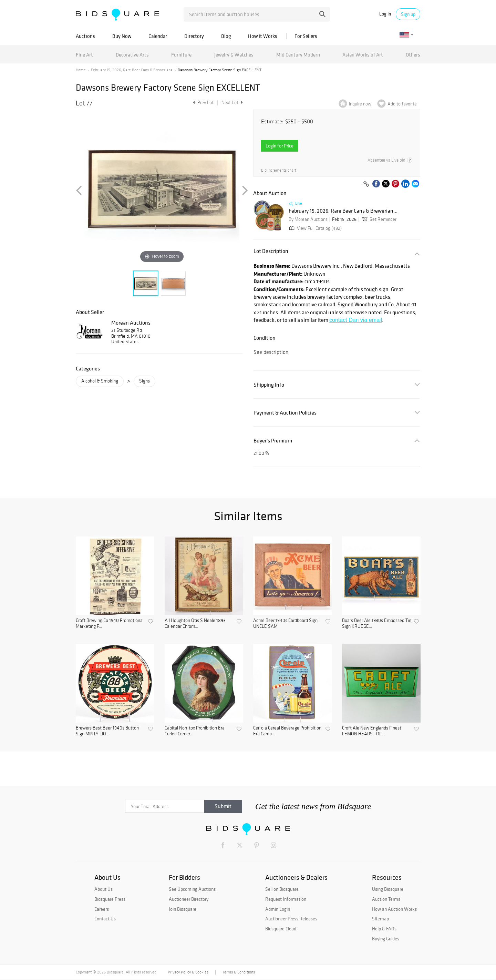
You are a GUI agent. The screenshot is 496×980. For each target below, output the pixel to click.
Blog (226, 36)
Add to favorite (402, 104)
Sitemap (380, 919)
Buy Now (122, 36)
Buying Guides (386, 939)
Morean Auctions (131, 323)
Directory (194, 36)
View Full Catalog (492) (315, 228)
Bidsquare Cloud (281, 929)
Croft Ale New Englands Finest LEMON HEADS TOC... (372, 731)
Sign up (408, 14)
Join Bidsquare (183, 909)
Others (413, 55)
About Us (104, 889)
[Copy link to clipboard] (366, 184)
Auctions (85, 36)
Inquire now (360, 104)
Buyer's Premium (273, 441)
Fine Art (84, 55)
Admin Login (278, 909)
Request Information (286, 899)
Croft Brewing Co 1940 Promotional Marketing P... (110, 624)
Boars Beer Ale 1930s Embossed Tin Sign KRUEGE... (377, 624)
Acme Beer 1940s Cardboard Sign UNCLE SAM (285, 624)
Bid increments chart (279, 170)
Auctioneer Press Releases (291, 919)
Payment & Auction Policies (285, 413)
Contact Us (105, 919)
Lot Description (271, 251)
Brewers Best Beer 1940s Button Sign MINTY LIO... (107, 731)
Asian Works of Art (363, 55)
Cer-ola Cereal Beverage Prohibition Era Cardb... (287, 731)
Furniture (181, 55)
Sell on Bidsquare (282, 889)
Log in (385, 14)
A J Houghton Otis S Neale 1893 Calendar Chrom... (195, 624)
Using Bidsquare (388, 889)
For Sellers (306, 36)
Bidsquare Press (110, 899)
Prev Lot (202, 103)
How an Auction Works (394, 909)
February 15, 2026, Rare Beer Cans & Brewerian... (343, 211)
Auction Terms (386, 899)
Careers (102, 909)
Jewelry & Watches (234, 55)
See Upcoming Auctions (192, 889)
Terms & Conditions (239, 972)
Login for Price (280, 146)
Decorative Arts (132, 55)
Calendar (158, 36)
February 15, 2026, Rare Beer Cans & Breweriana (132, 70)
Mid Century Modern (298, 55)
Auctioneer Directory (189, 899)
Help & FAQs (384, 929)
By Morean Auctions (308, 219)
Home (81, 70)
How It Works (263, 36)
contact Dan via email (356, 320)
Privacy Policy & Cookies (188, 972)
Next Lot (232, 103)
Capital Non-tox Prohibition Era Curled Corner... (195, 731)
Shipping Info (269, 385)
